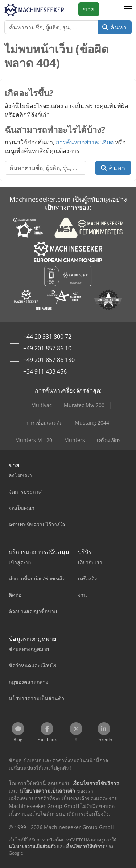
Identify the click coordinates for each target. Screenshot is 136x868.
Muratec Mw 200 (84, 405)
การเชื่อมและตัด (45, 423)
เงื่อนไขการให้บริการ (85, 846)
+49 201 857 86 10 (47, 348)
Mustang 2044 (92, 423)
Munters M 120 (34, 440)
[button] (128, 9)
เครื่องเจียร (109, 440)
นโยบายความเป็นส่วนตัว (32, 846)
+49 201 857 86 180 (49, 360)
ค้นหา (115, 27)
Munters (75, 440)
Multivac (42, 405)
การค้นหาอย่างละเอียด (85, 142)
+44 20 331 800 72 (47, 337)
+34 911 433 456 (45, 371)
